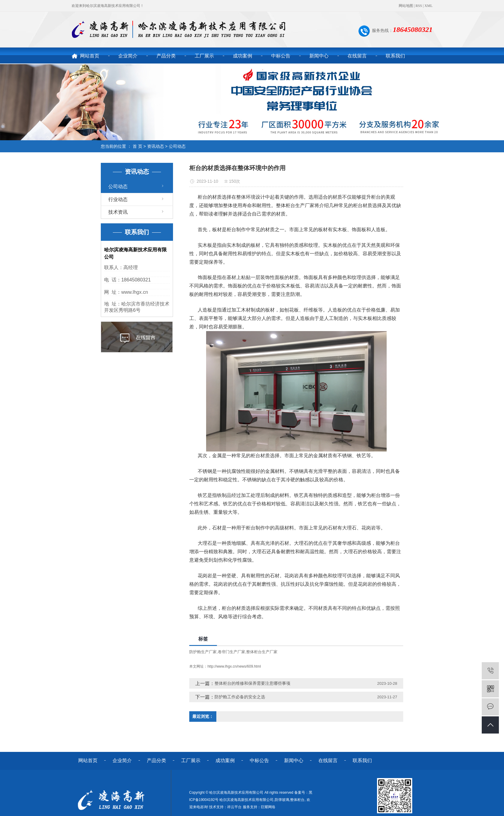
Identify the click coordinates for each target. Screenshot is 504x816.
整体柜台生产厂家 (262, 652)
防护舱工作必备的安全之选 (240, 697)
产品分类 (166, 56)
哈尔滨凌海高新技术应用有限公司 (246, 800)
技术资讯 (118, 212)
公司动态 (177, 146)
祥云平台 (234, 807)
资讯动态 (156, 146)
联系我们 (395, 56)
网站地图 (406, 6)
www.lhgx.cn (135, 292)
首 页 (138, 146)
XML (429, 6)
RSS (419, 6)
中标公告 (281, 56)
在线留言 (357, 56)
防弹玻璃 (282, 800)
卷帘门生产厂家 (232, 652)
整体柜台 (297, 800)
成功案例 (243, 56)
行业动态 (118, 199)
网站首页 (90, 56)
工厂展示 (204, 56)
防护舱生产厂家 (203, 652)
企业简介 (128, 56)
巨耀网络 (268, 807)
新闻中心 (319, 56)
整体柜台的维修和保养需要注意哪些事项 (252, 683)
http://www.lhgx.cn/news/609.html (234, 666)
